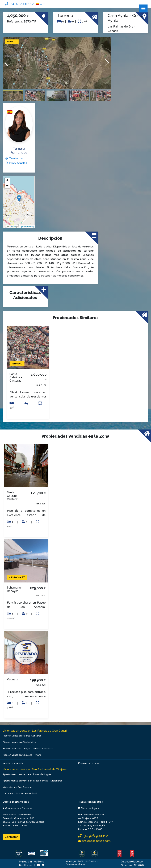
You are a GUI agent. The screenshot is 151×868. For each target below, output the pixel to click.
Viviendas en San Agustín (17, 787)
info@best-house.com (96, 841)
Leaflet (11, 227)
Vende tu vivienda (13, 763)
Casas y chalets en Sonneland (20, 794)
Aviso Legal (71, 861)
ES (39, 4)
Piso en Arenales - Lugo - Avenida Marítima (28, 749)
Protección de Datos (75, 864)
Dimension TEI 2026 (132, 865)
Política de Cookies (87, 861)
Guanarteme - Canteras (17, 808)
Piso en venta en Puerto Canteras (22, 736)
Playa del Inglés (88, 808)
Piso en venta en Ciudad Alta (19, 742)
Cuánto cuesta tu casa (16, 802)
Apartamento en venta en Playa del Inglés (27, 774)
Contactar (11, 837)
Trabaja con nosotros (90, 802)
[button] (107, 63)
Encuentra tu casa (89, 763)
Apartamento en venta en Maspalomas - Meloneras (33, 781)
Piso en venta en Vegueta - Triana (22, 755)
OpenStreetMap (27, 227)
